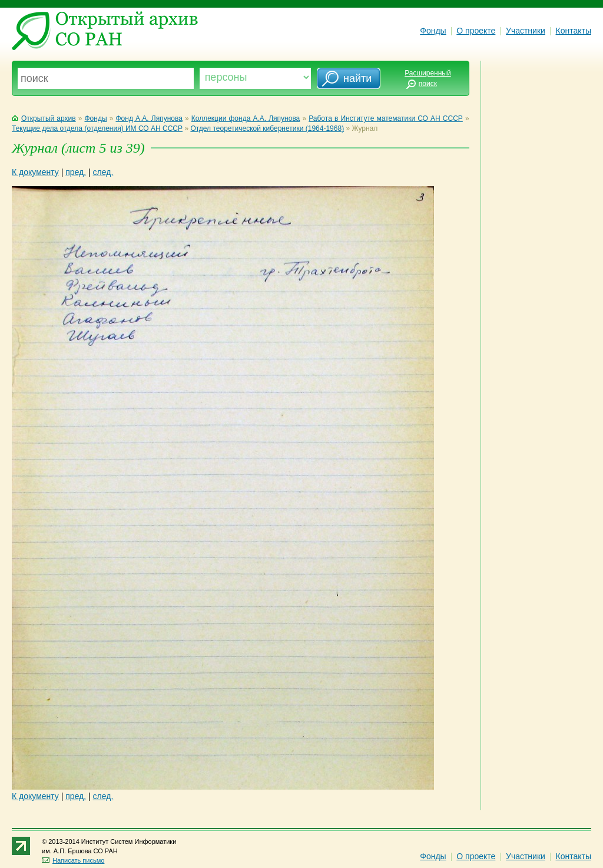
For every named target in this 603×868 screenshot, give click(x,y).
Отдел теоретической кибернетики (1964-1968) (267, 128)
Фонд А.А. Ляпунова (149, 118)
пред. (76, 172)
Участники (526, 31)
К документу (35, 172)
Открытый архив (44, 118)
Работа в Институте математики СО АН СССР (386, 118)
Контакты (574, 31)
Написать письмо (73, 860)
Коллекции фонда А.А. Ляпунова (246, 118)
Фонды (433, 31)
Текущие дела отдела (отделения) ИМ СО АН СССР (97, 128)
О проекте (476, 31)
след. (103, 172)
